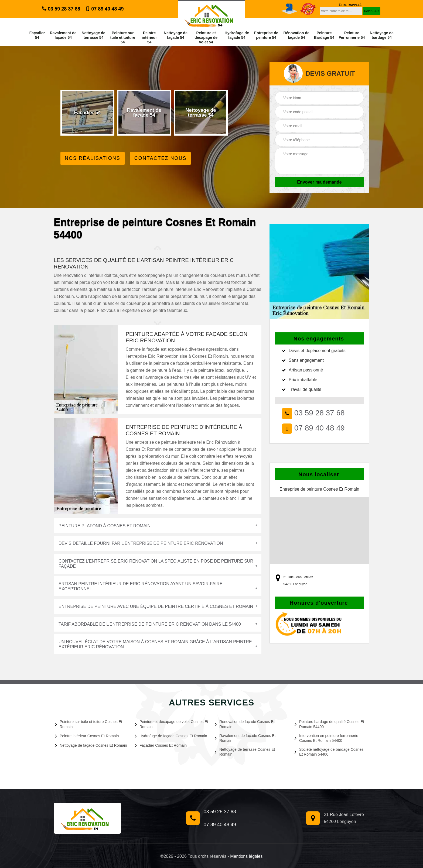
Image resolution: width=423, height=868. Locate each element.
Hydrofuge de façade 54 (237, 35)
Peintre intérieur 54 (149, 37)
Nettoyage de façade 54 (176, 35)
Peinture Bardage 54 (324, 35)
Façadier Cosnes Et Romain (161, 745)
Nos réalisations (93, 158)
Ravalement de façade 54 (63, 35)
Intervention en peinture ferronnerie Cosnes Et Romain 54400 (326, 738)
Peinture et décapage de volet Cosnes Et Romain (172, 724)
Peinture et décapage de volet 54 (206, 37)
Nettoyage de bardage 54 (382, 35)
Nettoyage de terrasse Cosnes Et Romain (245, 752)
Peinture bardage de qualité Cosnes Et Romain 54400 (329, 724)
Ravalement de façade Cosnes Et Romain (245, 738)
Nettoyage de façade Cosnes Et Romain (91, 745)
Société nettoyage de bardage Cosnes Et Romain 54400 (329, 752)
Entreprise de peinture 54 (266, 35)
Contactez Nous (161, 158)
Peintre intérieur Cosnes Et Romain (87, 736)
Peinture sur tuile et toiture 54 (123, 37)
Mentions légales (246, 856)
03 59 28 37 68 (61, 9)
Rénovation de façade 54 (296, 35)
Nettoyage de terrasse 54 (93, 35)
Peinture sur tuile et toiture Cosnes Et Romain (89, 724)
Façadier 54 (37, 35)
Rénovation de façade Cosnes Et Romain (245, 724)
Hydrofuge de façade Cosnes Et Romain (171, 736)
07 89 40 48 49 (105, 9)
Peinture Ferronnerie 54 (352, 35)
